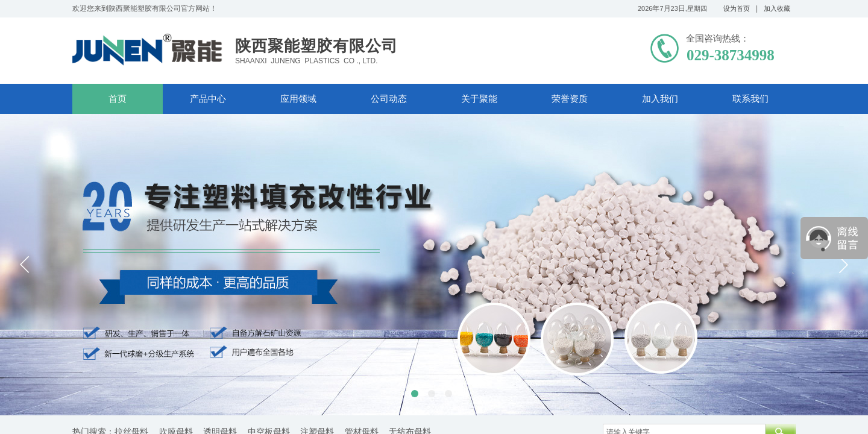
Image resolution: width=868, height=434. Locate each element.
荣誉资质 (570, 99)
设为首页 (737, 8)
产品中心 (208, 99)
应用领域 (298, 99)
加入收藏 (777, 8)
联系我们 (750, 99)
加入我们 (660, 99)
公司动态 (389, 99)
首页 (118, 99)
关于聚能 (479, 99)
